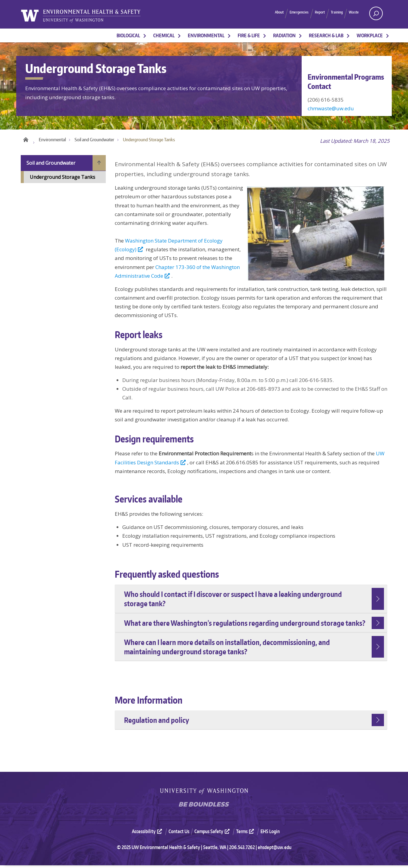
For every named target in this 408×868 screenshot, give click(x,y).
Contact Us (179, 834)
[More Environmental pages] (229, 35)
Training (331, 13)
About (256, 13)
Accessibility (148, 834)
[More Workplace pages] (388, 35)
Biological (128, 35)
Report (309, 13)
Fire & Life (249, 35)
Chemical (164, 35)
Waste (352, 13)
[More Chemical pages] (179, 35)
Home (26, 141)
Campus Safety (213, 834)
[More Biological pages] (145, 35)
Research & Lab (326, 35)
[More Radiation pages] (300, 35)
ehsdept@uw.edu (275, 850)
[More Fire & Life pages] (265, 35)
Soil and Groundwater (94, 142)
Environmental (206, 35)
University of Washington (204, 794)
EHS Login (270, 834)
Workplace (370, 35)
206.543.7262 (242, 850)
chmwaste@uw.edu (331, 108)
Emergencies (282, 13)
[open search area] (376, 13)
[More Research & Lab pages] (348, 35)
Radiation (284, 35)
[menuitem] (150, 834)
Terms (246, 834)
